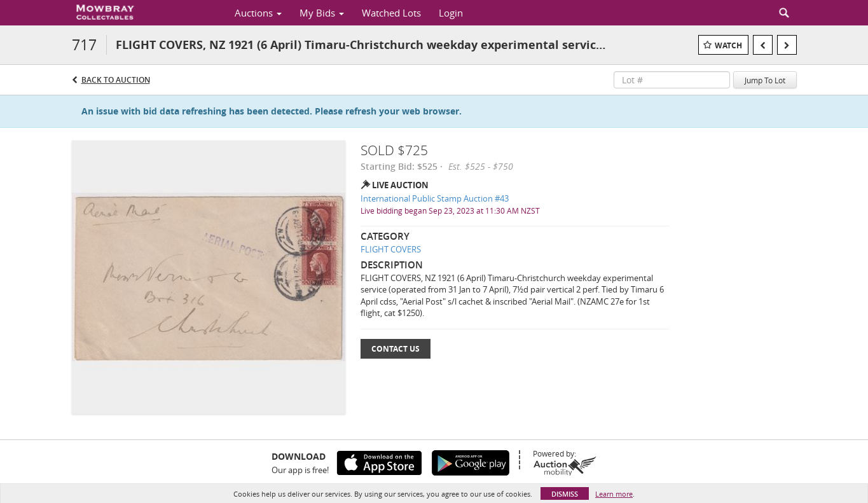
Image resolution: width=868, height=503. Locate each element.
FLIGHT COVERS (391, 249)
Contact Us (396, 349)
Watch (728, 45)
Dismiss (565, 494)
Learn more (614, 494)
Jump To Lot (765, 80)
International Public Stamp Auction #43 (435, 198)
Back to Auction (116, 80)
